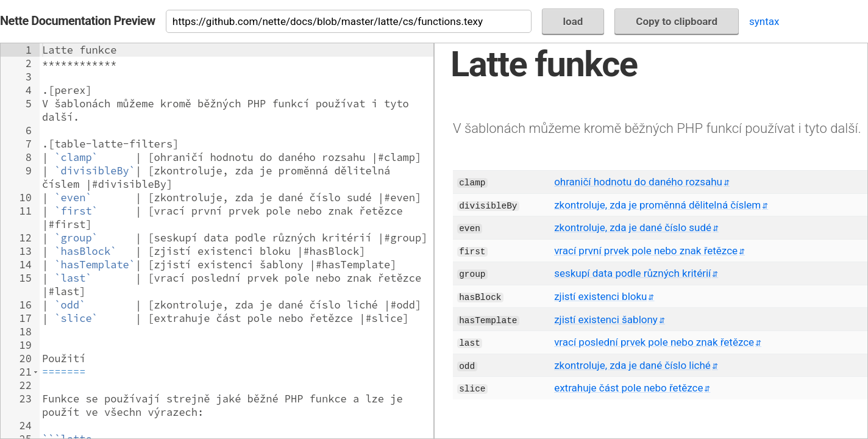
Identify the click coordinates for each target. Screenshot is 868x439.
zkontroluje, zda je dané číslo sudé (633, 227)
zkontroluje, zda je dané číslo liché (632, 365)
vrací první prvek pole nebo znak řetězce (646, 251)
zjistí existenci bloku (600, 296)
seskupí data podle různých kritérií (632, 273)
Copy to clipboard (677, 21)
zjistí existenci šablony (606, 319)
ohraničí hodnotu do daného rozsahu (638, 182)
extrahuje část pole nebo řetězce (628, 388)
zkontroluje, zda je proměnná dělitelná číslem (657, 205)
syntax (764, 21)
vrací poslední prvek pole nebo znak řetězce (654, 342)
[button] (36, 372)
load (573, 21)
